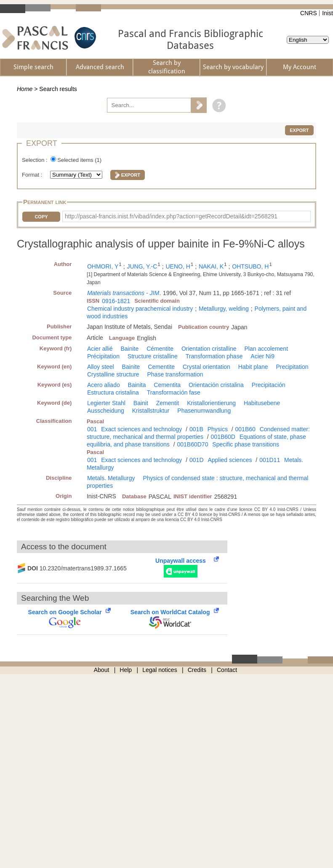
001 (92, 429)
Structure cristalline (153, 356)
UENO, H (178, 266)
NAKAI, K (211, 266)
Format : (33, 175)
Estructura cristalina (113, 392)
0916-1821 (116, 301)
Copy (41, 217)
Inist (328, 13)
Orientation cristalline (209, 349)
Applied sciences (230, 460)
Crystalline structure (113, 374)
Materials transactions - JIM (123, 293)
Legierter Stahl (106, 403)
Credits (197, 670)
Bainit (141, 403)
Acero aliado (104, 385)
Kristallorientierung (211, 403)
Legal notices (160, 670)
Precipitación (269, 385)
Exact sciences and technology (141, 429)
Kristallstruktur (151, 411)
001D (196, 460)
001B (196, 429)
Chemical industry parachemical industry (140, 309)
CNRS (309, 13)
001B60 (245, 429)
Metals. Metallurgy (111, 478)
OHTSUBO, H (250, 266)
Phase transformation (175, 374)
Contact (227, 670)
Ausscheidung (106, 411)
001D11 (270, 460)
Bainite (129, 349)
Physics (218, 429)
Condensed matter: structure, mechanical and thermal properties (198, 433)
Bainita (137, 385)
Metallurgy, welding (224, 309)
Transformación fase (174, 392)
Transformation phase (214, 356)
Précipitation (103, 356)
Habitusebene (262, 403)
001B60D (223, 437)
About (102, 670)
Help (126, 670)
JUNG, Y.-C (142, 266)
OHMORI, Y (103, 266)
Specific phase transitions (246, 444)
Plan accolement (266, 349)
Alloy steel (101, 367)
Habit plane (253, 367)
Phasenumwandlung (204, 411)
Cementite (161, 367)
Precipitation (292, 367)
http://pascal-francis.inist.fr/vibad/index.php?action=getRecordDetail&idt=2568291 (171, 216)
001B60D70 (192, 444)
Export (299, 130)
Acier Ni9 (262, 356)
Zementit (168, 403)
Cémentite (160, 349)
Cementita (167, 385)
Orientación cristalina (216, 385)
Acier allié (100, 349)
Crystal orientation (206, 367)
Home (25, 89)
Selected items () (79, 160)
